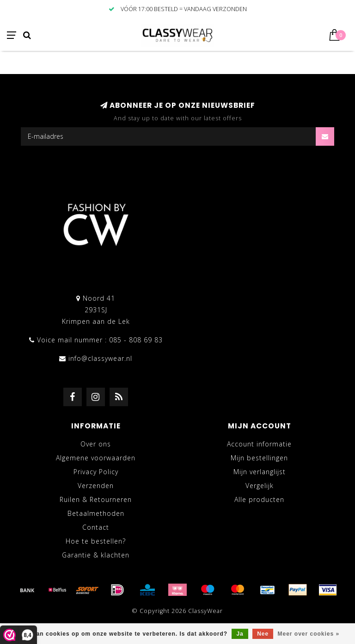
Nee (263, 634)
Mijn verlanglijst (260, 472)
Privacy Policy (96, 472)
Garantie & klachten (96, 555)
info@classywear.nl (100, 358)
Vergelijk (260, 486)
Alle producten (259, 499)
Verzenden (96, 486)
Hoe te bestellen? (96, 541)
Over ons (96, 444)
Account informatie (259, 444)
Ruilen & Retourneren (96, 499)
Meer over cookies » (309, 634)
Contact (96, 527)
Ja (240, 634)
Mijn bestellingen (259, 458)
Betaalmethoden (96, 513)
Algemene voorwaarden (96, 458)
